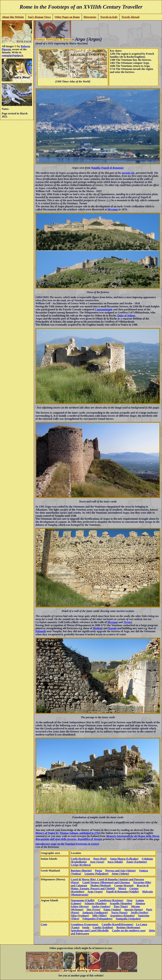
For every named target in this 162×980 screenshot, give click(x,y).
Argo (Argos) (95, 892)
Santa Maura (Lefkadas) (124, 859)
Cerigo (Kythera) (81, 865)
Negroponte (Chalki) (83, 900)
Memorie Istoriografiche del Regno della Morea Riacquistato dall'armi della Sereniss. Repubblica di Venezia (97, 838)
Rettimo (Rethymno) (128, 927)
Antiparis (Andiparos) (95, 913)
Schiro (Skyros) (80, 906)
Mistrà (122, 889)
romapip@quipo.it (12, 55)
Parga (98, 871)
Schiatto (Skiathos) (96, 903)
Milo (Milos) (99, 916)
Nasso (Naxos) (119, 913)
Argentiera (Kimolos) (122, 916)
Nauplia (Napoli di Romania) (107, 168)
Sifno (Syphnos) (80, 916)
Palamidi (41, 631)
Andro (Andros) (101, 906)
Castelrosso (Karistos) (111, 900)
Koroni (112, 628)
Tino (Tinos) (121, 906)
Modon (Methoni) (101, 885)
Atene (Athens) (120, 874)
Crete (44, 924)
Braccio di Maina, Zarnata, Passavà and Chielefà (110, 887)
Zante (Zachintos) (137, 862)
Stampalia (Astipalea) (128, 919)
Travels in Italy (109, 17)
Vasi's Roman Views (39, 17)
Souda (86, 927)
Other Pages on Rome (67, 17)
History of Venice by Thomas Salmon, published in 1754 (68, 833)
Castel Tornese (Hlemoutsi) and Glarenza (106, 882)
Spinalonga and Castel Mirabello (90, 931)
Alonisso (140, 903)
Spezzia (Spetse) (133, 910)
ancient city (128, 173)
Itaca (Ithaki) (115, 862)
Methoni (98, 628)
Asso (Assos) (97, 862)
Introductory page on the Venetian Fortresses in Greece (67, 844)
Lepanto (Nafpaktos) (97, 874)
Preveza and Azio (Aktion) (120, 871)
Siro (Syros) (93, 910)
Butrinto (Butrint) (81, 871)
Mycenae (113, 209)
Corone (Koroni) (124, 885)
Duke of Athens (126, 316)
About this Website (13, 17)
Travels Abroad (130, 17)
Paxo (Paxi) (100, 859)
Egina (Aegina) (112, 910)
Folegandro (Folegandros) (97, 919)
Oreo (129, 900)
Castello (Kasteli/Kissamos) (117, 924)
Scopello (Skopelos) (121, 903)
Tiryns (127, 622)
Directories (90, 17)
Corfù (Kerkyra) (80, 859)
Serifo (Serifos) (140, 913)
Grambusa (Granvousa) (84, 924)
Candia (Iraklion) (103, 927)
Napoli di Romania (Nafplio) (123, 892)
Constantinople (104, 309)
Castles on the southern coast (129, 931)
